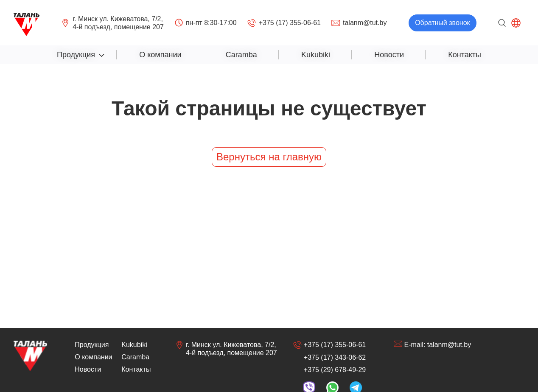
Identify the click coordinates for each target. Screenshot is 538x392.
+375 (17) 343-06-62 (335, 357)
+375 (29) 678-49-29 (335, 370)
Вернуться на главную (269, 157)
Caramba (241, 55)
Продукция (76, 55)
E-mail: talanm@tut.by (433, 344)
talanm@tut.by (359, 23)
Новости (389, 55)
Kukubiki (316, 55)
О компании (160, 55)
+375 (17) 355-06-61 (284, 23)
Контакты (465, 55)
